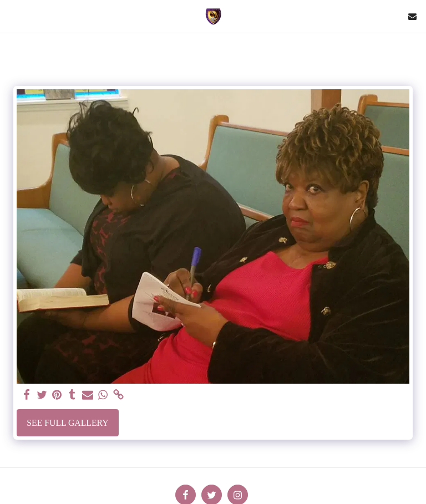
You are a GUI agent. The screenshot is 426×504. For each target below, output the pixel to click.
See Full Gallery (67, 423)
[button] (12, 16)
